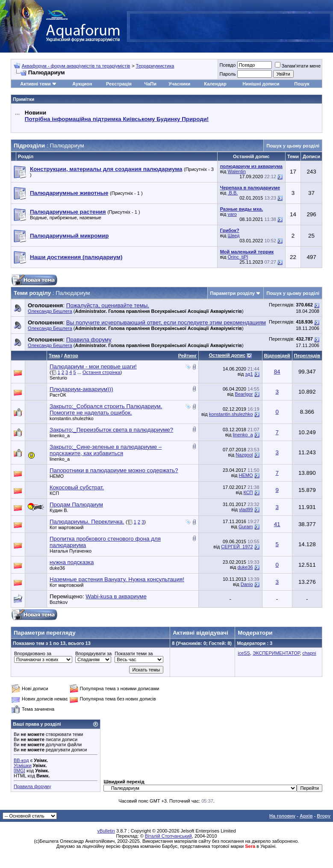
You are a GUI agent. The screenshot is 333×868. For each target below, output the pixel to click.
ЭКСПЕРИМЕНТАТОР (276, 653)
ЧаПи (150, 84)
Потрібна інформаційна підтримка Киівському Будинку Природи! (117, 119)
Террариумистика (155, 66)
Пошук (302, 84)
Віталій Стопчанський (168, 836)
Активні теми (35, 84)
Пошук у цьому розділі (293, 146)
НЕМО (57, 476)
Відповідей (277, 356)
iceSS (244, 653)
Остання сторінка (102, 372)
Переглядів (307, 356)
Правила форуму (32, 786)
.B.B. (233, 193)
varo (232, 214)
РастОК (58, 395)
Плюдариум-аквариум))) (81, 389)
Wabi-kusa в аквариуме (116, 596)
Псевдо (227, 65)
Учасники (179, 84)
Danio (247, 584)
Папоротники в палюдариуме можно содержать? (114, 470)
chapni (309, 653)
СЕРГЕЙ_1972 (237, 547)
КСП (54, 493)
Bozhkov (59, 602)
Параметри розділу (233, 293)
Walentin (236, 171)
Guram (246, 527)
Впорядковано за (33, 653)
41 (277, 524)
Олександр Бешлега (50, 311)
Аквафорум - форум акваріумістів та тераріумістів (76, 66)
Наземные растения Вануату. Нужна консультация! (117, 579)
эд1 (249, 374)
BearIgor (244, 394)
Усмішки (23, 765)
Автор (71, 356)
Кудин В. (59, 510)
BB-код (21, 760)
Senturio (58, 378)
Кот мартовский (66, 527)
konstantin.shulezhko (72, 418)
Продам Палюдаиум (76, 505)
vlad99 (246, 509)
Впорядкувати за (93, 653)
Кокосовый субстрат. (77, 487)
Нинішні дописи (261, 84)
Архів (306, 816)
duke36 (57, 568)
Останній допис (227, 355)
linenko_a (60, 435)
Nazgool (244, 455)
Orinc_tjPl (238, 257)
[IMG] (19, 771)
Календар (215, 84)
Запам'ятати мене (298, 66)
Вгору (324, 816)
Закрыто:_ (106, 409)
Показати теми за (134, 653)
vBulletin (106, 831)
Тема (54, 356)
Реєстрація (119, 84)
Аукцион (82, 84)
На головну (282, 816)
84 (277, 372)
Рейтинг (187, 356)
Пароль (227, 74)
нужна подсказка (72, 562)
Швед (233, 235)
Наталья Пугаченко (71, 551)
